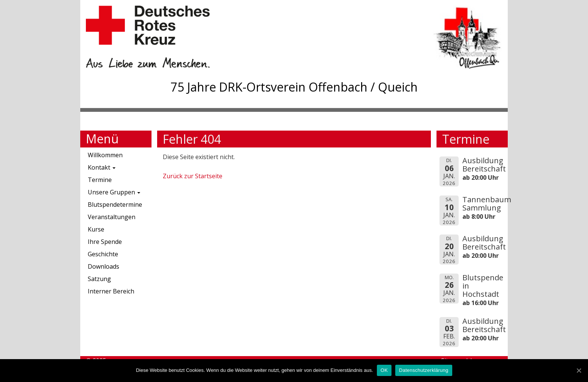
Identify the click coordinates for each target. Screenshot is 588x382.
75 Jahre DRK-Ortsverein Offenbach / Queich (294, 87)
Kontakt (102, 167)
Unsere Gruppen (114, 192)
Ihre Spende (105, 242)
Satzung (99, 279)
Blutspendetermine (115, 205)
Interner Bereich (111, 291)
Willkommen (105, 155)
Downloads (103, 266)
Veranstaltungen (112, 217)
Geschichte (103, 254)
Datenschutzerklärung (424, 370)
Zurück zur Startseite (193, 176)
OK (384, 370)
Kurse (96, 229)
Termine (100, 180)
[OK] (579, 370)
